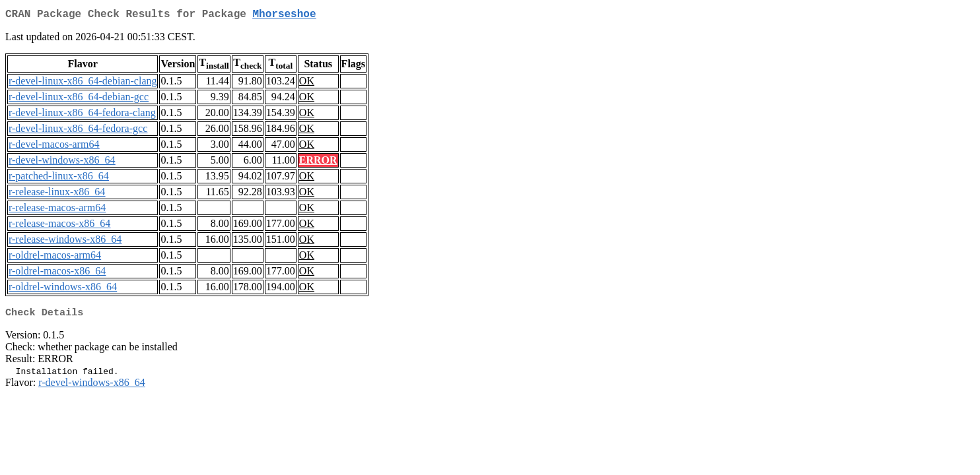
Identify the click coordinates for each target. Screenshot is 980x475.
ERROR (318, 163)
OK (307, 83)
